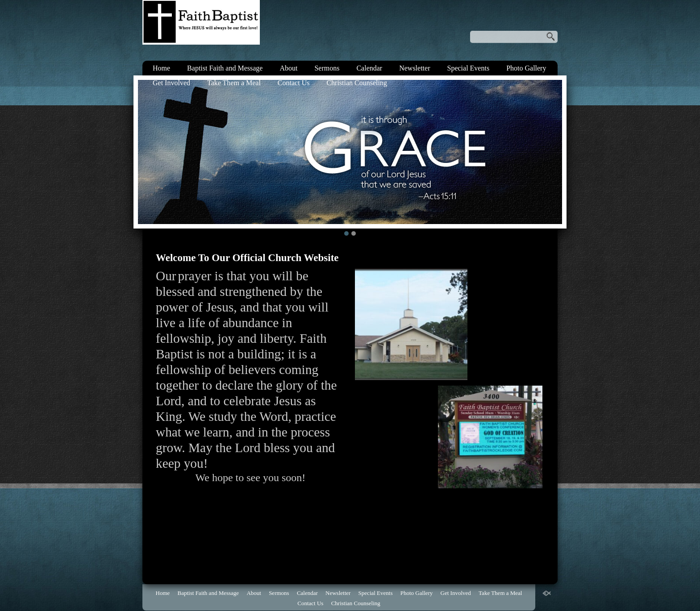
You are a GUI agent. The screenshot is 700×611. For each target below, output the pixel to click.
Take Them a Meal (234, 83)
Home (161, 68)
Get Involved (171, 83)
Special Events (468, 68)
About (288, 68)
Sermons (327, 68)
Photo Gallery (526, 68)
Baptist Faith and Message (225, 68)
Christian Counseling (357, 83)
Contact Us (294, 83)
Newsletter (415, 68)
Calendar (369, 68)
